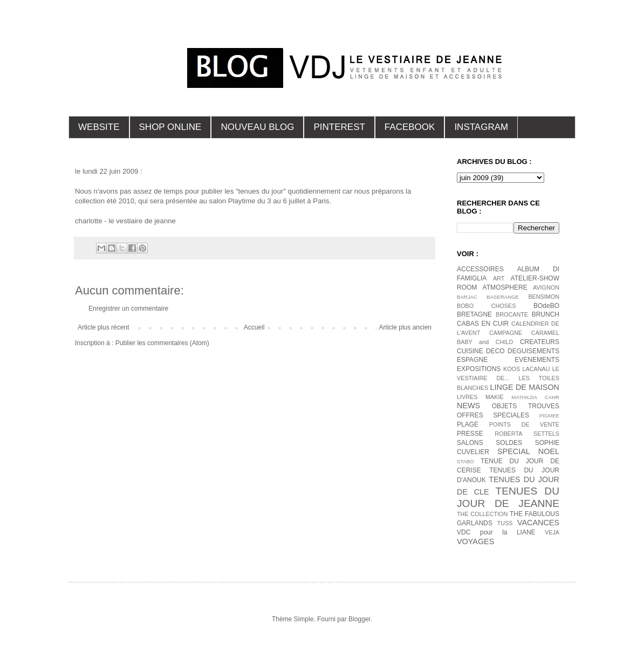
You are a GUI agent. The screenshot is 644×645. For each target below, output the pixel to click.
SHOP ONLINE (170, 127)
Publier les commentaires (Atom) (162, 343)
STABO (465, 461)
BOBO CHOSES (486, 306)
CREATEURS (540, 342)
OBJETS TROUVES (526, 406)
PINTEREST (339, 127)
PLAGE (468, 424)
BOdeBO (546, 306)
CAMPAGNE (506, 333)
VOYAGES (475, 541)
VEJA (552, 532)
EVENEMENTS (537, 360)
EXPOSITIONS (479, 369)
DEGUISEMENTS (533, 351)
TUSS (505, 523)
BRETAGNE (474, 314)
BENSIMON (544, 297)
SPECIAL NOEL (528, 451)
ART (499, 278)
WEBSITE (99, 127)
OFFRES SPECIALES (493, 415)
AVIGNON (546, 287)
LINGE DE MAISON (525, 387)
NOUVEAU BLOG (257, 127)
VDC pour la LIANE (496, 532)
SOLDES (509, 443)
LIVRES (467, 397)
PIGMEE (549, 416)
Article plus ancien (405, 327)
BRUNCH (546, 314)
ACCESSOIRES (480, 269)
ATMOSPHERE (505, 287)
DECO (495, 351)
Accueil (254, 327)
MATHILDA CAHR (535, 397)
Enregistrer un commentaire (128, 308)
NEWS (468, 406)
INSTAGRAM (481, 127)
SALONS (470, 443)
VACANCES (538, 523)
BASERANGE (503, 297)
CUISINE (470, 351)
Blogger (359, 619)
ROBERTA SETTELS (527, 434)
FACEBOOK (410, 127)
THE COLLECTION (482, 514)
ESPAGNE (472, 360)
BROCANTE (512, 314)
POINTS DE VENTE (524, 424)
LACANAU (536, 369)
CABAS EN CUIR (483, 324)
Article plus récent (103, 327)
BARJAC (467, 297)
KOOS (512, 369)
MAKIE (495, 397)
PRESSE (470, 434)
